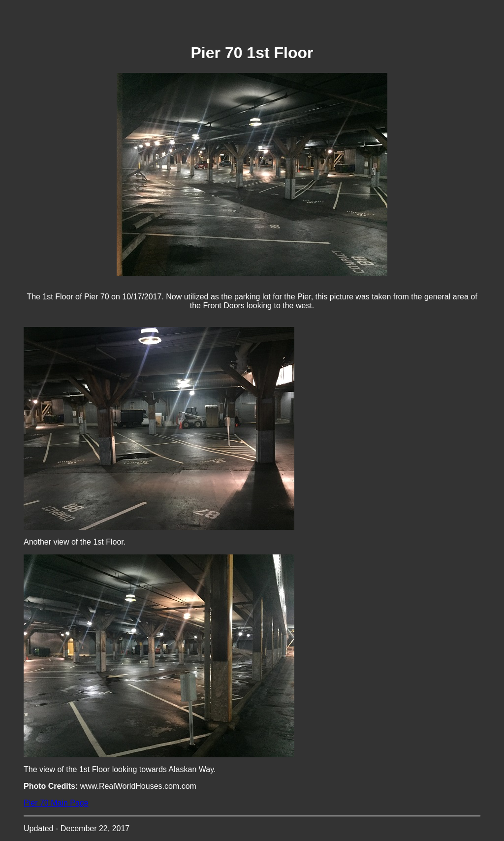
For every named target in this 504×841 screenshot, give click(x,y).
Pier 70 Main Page (56, 803)
